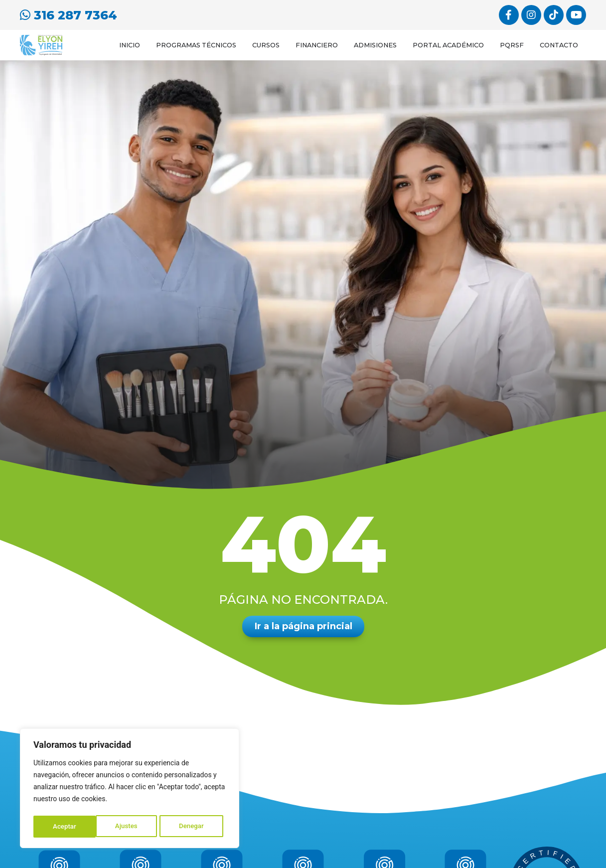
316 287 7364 (69, 14)
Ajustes (64, 827)
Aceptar (195, 827)
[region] (130, 790)
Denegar (129, 827)
